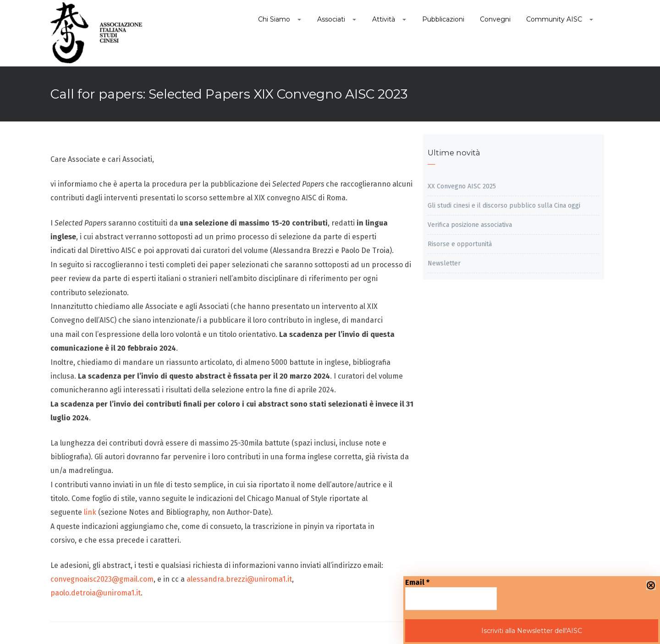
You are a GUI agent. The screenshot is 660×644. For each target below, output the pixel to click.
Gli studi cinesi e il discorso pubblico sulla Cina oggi (504, 206)
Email (417, 582)
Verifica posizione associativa (470, 225)
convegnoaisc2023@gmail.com (102, 579)
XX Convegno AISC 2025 (462, 186)
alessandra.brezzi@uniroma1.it (239, 579)
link (89, 512)
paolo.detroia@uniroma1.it (96, 593)
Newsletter (444, 263)
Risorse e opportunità (460, 244)
